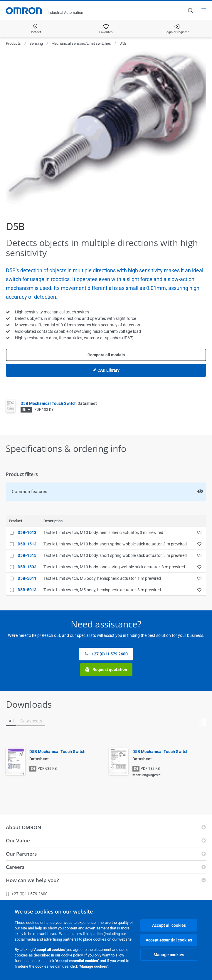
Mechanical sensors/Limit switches (81, 43)
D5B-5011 (27, 578)
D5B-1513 (27, 544)
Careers (15, 867)
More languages (145, 775)
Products (13, 43)
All (11, 721)
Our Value (18, 840)
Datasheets (31, 721)
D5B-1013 (27, 532)
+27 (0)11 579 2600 (106, 654)
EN (24, 410)
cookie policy (72, 955)
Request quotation (106, 670)
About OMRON (23, 827)
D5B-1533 (27, 567)
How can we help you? (32, 880)
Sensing (36, 43)
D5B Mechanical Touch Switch (59, 403)
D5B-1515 (27, 555)
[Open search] (190, 11)
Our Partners (21, 854)
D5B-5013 (27, 590)
